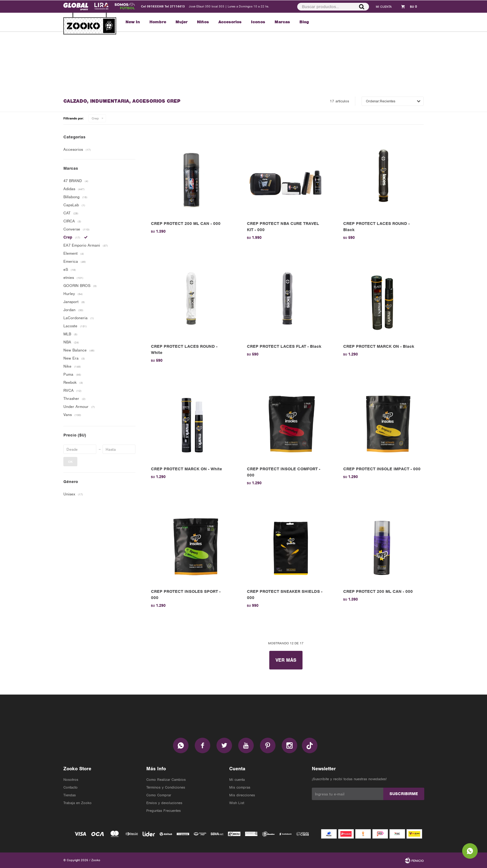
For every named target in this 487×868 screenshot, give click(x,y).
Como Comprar (159, 795)
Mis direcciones (242, 795)
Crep (95, 118)
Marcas (282, 22)
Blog (304, 22)
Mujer (182, 22)
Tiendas (70, 795)
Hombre (158, 22)
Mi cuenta (237, 780)
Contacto (71, 787)
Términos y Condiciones (166, 787)
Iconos (258, 22)
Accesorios (230, 22)
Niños (203, 22)
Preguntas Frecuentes (164, 811)
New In (133, 22)
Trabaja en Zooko (77, 803)
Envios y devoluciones (164, 803)
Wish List (237, 803)
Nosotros (71, 780)
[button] (361, 7)
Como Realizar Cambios (166, 780)
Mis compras (240, 787)
